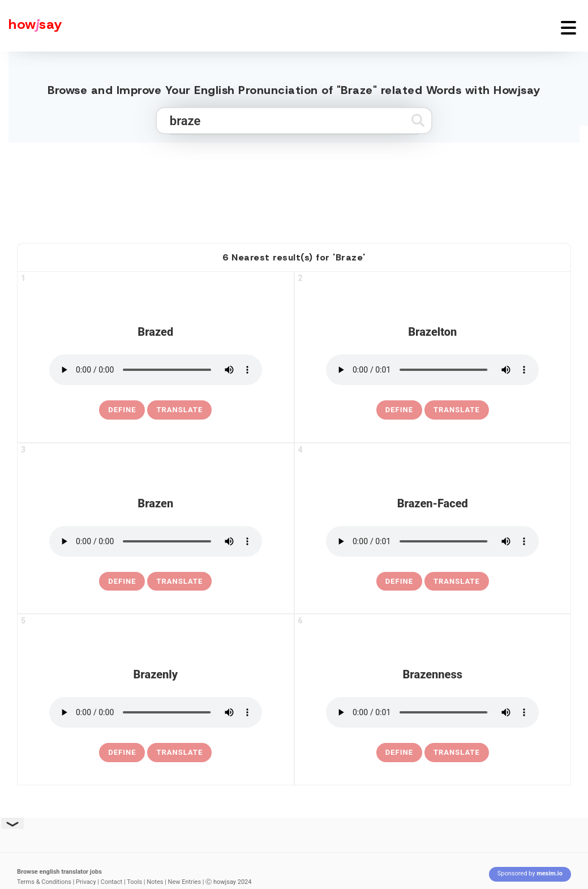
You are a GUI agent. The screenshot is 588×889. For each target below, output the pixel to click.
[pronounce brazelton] (432, 370)
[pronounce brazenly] (156, 712)
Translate (179, 410)
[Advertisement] (294, 188)
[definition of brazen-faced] (399, 582)
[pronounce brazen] (156, 541)
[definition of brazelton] (399, 410)
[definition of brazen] (122, 582)
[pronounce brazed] (156, 370)
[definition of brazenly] (122, 753)
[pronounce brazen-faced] (432, 541)
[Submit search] (418, 120)
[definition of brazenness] (399, 753)
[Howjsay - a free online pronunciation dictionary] (31, 26)
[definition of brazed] (122, 410)
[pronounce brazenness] (432, 712)
